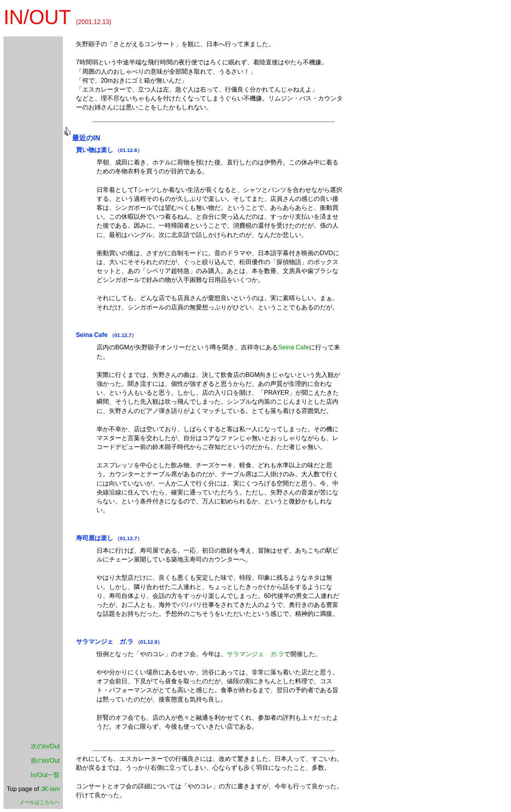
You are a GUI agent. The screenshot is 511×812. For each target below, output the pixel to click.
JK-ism (50, 789)
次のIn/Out (45, 746)
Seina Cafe (92, 335)
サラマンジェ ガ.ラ (255, 654)
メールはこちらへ (40, 802)
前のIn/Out (45, 761)
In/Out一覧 (45, 775)
